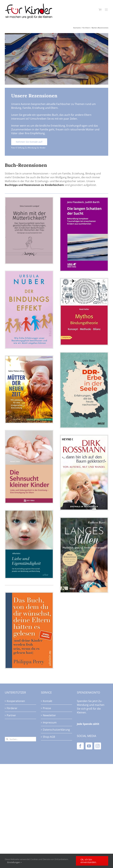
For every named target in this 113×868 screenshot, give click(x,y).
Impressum (50, 722)
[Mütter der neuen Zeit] (29, 389)
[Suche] (7, 739)
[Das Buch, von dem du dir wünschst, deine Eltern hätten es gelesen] (29, 630)
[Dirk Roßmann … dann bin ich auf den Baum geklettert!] (84, 473)
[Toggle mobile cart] (100, 10)
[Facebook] (80, 746)
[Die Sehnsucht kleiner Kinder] (29, 467)
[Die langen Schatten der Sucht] (84, 234)
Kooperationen (16, 701)
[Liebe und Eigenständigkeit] (29, 544)
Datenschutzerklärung (56, 730)
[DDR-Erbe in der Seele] (84, 390)
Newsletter (49, 715)
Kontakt (48, 701)
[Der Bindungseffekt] (29, 310)
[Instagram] (98, 746)
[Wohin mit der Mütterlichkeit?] (29, 231)
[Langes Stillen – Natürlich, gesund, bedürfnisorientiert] (84, 555)
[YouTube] (89, 746)
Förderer (12, 708)
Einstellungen (14, 862)
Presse (47, 708)
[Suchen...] (20, 739)
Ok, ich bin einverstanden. (89, 861)
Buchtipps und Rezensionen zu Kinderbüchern (34, 185)
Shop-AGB (49, 737)
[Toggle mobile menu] (107, 10)
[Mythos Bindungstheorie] (84, 312)
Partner (11, 715)
